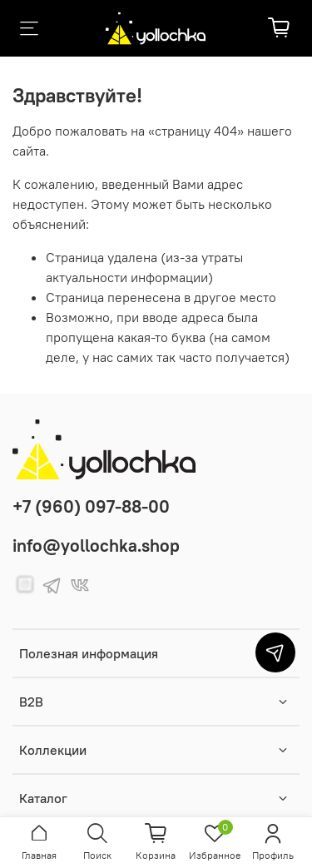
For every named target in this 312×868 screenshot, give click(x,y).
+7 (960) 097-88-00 (91, 506)
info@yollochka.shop (96, 546)
